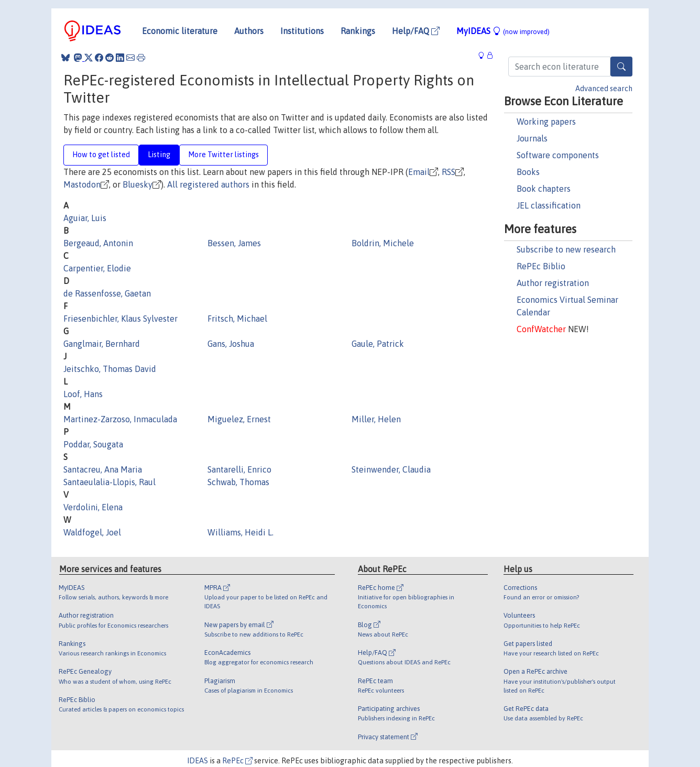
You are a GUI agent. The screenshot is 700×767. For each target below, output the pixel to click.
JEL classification (549, 205)
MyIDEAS (503, 31)
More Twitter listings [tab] (223, 155)
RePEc (237, 761)
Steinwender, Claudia (391, 469)
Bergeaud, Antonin (98, 243)
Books (528, 172)
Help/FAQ (416, 31)
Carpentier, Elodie (97, 268)
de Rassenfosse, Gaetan (107, 293)
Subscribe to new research (566, 249)
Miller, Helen (376, 419)
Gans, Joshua (231, 344)
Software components (558, 155)
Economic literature (180, 31)
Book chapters (544, 189)
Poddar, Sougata (93, 444)
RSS (449, 172)
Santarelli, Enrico (239, 469)
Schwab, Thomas (238, 482)
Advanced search (604, 89)
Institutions (302, 31)
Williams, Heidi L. (240, 532)
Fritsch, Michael (237, 319)
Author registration (553, 283)
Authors (249, 31)
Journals (532, 138)
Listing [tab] (159, 155)
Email (419, 172)
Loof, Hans (83, 394)
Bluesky (138, 184)
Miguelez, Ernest (239, 419)
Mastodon (82, 184)
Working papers (546, 122)
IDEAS (198, 761)
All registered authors (208, 184)
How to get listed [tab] (101, 155)
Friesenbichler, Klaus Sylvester (121, 319)
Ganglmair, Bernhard (102, 344)
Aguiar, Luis (85, 218)
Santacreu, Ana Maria (103, 469)
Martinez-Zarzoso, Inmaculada (120, 419)
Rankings (358, 31)
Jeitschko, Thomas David (110, 369)
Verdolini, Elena (93, 507)
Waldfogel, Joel (92, 532)
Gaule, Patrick (378, 344)
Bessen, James (234, 243)
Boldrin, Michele (383, 243)
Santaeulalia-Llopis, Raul (110, 482)
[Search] (621, 67)
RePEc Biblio (541, 266)
